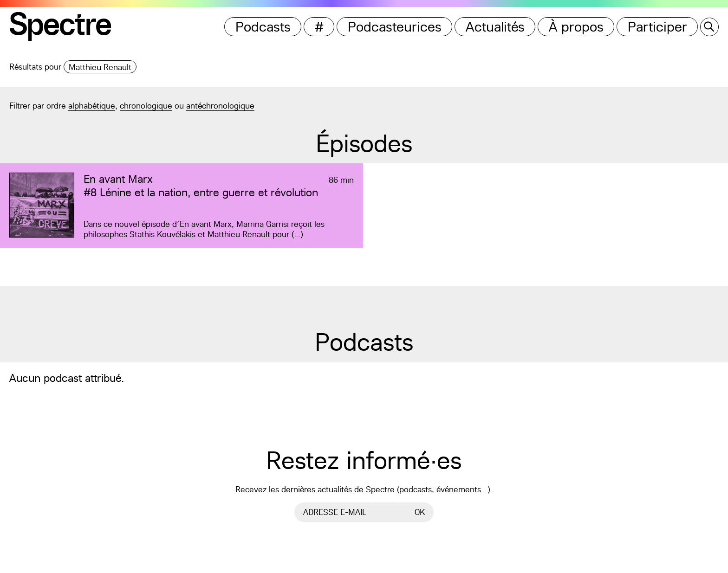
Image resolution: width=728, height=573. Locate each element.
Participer (657, 27)
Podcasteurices (395, 27)
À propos (576, 27)
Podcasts (263, 27)
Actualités (495, 27)
